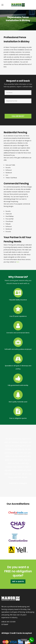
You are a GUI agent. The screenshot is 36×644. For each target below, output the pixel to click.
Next (20, 490)
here (18, 262)
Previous (16, 490)
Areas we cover (8, 622)
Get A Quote (18, 581)
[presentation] (18, 109)
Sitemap (5, 624)
